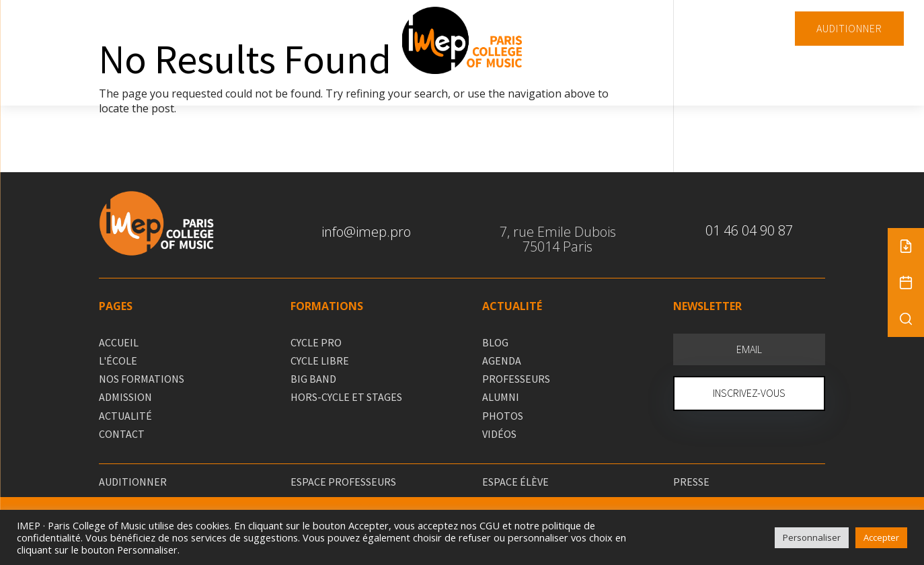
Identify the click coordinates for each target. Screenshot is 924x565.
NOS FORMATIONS (142, 379)
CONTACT (122, 434)
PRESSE (691, 482)
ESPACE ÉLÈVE (515, 482)
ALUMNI (501, 397)
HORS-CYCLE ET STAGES (346, 397)
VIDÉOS (499, 434)
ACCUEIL (119, 342)
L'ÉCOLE (118, 361)
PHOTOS (503, 416)
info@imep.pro (366, 232)
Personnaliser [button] (812, 537)
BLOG (495, 342)
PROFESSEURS (516, 379)
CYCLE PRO (316, 342)
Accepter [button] (881, 537)
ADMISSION (125, 397)
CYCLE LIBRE (320, 361)
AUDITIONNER (849, 28)
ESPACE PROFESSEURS (343, 482)
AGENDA (502, 361)
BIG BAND (313, 379)
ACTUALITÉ (125, 416)
